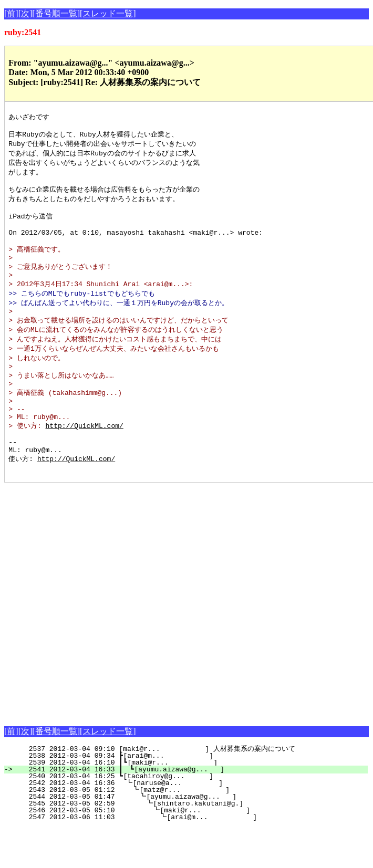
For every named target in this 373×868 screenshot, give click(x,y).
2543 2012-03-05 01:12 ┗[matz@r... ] (193, 830)
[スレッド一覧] (108, 13)
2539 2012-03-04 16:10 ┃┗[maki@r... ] (193, 803)
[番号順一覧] (56, 13)
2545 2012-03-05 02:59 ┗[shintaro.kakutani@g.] (192, 844)
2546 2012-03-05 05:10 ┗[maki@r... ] (191, 851)
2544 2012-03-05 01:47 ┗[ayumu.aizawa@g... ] (193, 837)
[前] (11, 13)
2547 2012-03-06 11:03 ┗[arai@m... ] (190, 857)
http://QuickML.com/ (85, 459)
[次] (25, 13)
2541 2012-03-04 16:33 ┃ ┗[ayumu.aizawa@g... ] (192, 810)
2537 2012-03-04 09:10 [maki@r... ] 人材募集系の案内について (188, 789)
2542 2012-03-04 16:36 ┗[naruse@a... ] (194, 823)
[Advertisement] (117, 640)
